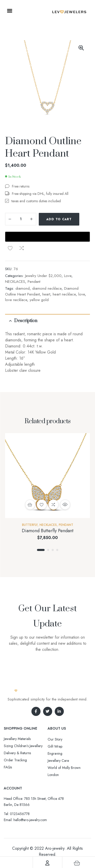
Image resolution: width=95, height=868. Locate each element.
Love (68, 260)
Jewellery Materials (17, 723)
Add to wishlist (10, 232)
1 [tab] (41, 534)
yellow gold (39, 284)
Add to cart (59, 219)
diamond (23, 272)
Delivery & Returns (17, 737)
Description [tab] (26, 305)
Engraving (55, 737)
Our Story (55, 723)
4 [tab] (57, 534)
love (82, 278)
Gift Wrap (55, 730)
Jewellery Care (58, 744)
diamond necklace (47, 272)
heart (46, 278)
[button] (9, 11)
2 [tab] (48, 534)
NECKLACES (15, 265)
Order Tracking (15, 744)
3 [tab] (53, 534)
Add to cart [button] (30, 488)
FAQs (8, 751)
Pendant (34, 265)
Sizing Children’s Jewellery (23, 730)
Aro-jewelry (55, 832)
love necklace (16, 284)
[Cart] (77, 863)
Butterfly (30, 509)
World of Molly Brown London (64, 755)
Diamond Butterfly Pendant (48, 514)
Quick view (65, 488)
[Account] (47, 863)
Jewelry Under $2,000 (43, 260)
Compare (22, 232)
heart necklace (64, 278)
